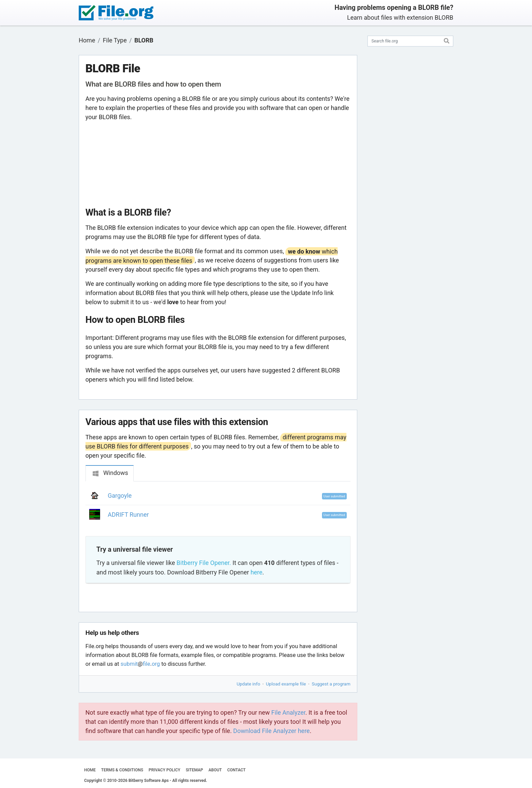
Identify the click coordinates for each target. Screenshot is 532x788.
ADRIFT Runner (128, 515)
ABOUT (215, 770)
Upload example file (286, 684)
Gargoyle (120, 496)
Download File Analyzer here (271, 731)
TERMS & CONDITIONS (122, 770)
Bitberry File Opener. (204, 563)
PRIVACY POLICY (164, 770)
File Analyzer (288, 712)
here (256, 572)
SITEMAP (194, 770)
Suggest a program (331, 684)
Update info (249, 684)
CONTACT (236, 770)
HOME (90, 770)
